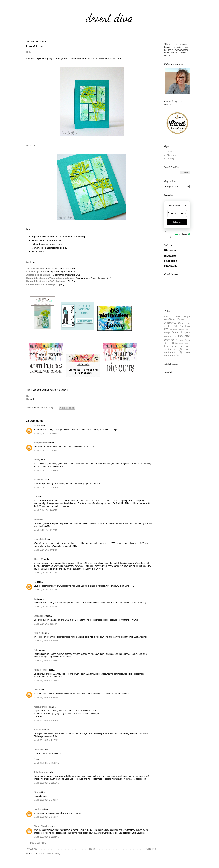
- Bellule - (38, 750)
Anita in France (41, 670)
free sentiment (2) (177, 348)
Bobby (37, 460)
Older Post (151, 849)
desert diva (109, 18)
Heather (38, 809)
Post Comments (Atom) (49, 854)
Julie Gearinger (41, 772)
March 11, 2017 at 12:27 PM (47, 661)
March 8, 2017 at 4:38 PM (45, 433)
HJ (35, 582)
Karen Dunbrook (42, 707)
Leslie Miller (40, 616)
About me (171, 155)
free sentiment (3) (177, 351)
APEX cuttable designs (177, 316)
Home (92, 849)
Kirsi (36, 792)
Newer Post (32, 849)
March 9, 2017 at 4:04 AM (45, 510)
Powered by (177, 234)
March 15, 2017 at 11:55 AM (46, 783)
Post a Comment (38, 843)
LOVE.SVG (169, 336)
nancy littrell (40, 539)
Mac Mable (39, 480)
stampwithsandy (42, 443)
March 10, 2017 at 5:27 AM (46, 641)
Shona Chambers (42, 826)
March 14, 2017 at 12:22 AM (46, 681)
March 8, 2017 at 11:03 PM (46, 470)
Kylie (36, 650)
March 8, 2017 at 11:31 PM (46, 487)
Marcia (37, 426)
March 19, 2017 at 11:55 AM (46, 837)
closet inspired (185, 344)
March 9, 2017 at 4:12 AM (45, 530)
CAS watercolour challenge (41, 284)
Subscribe (177, 222)
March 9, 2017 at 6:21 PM (45, 590)
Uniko (175, 343)
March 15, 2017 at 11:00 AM (46, 763)
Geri (36, 599)
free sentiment (173, 346)
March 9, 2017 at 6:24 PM (45, 607)
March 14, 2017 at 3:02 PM (46, 720)
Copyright (171, 159)
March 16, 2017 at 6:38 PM (46, 800)
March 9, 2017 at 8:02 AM (45, 550)
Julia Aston (39, 730)
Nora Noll (38, 633)
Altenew (170, 323)
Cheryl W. (38, 559)
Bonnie (37, 519)
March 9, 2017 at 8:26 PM (45, 624)
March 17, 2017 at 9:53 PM (46, 817)
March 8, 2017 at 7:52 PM (45, 450)
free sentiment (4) (177, 354)
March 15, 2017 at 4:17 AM (46, 740)
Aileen (37, 690)
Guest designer (181, 332)
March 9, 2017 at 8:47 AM (45, 573)
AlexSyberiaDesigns (175, 319)
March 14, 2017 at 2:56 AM (46, 698)
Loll (36, 497)
